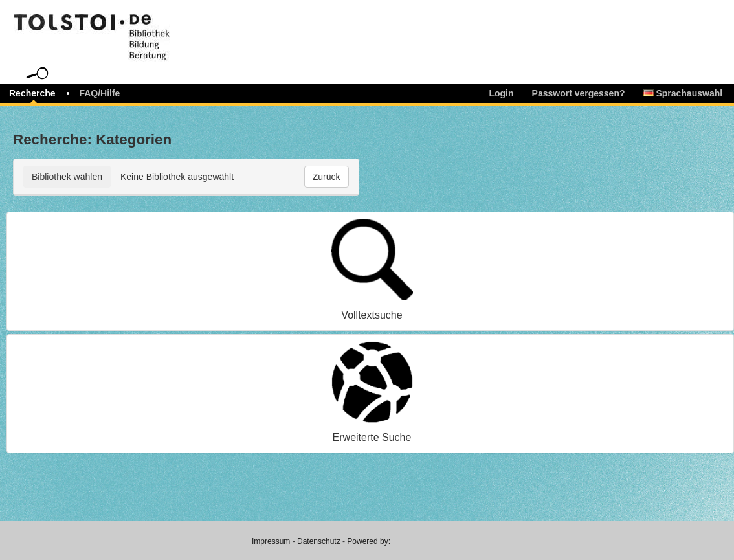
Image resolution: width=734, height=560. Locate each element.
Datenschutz (319, 541)
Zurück (327, 177)
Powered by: (369, 541)
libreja (117, 28)
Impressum (271, 541)
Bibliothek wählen (67, 177)
